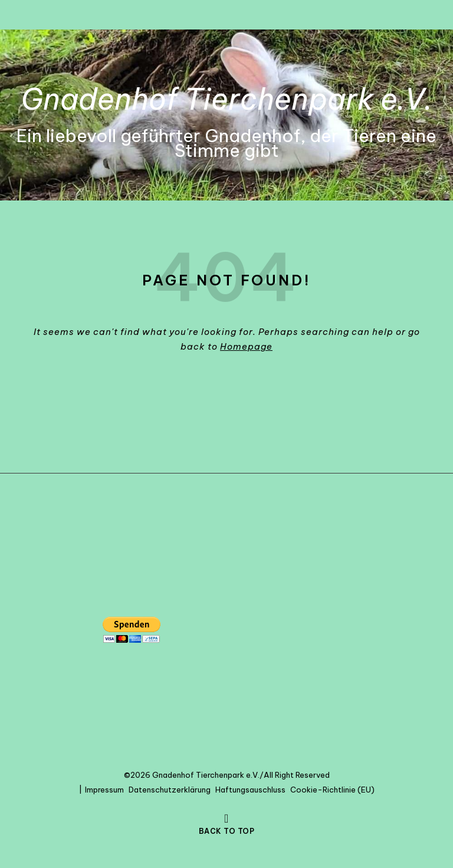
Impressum (104, 790)
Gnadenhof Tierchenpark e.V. (227, 99)
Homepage (246, 346)
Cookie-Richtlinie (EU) (332, 790)
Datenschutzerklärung (170, 790)
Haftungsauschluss (250, 790)
